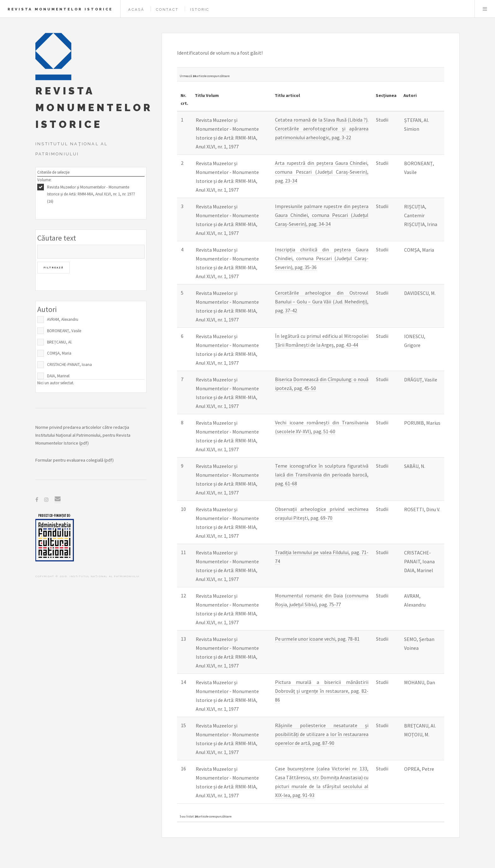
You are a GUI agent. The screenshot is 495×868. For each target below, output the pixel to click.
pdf (84, 443)
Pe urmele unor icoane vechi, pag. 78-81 (317, 639)
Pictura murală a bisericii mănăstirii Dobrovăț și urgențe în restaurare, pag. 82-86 (322, 691)
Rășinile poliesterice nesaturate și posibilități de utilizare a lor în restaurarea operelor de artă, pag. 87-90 (322, 734)
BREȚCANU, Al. (60, 342)
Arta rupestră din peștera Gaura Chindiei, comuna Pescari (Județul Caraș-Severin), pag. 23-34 (322, 172)
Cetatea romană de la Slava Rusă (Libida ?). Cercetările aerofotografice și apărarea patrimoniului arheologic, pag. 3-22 (322, 129)
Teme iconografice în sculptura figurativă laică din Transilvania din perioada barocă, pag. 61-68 (322, 475)
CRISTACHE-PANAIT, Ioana (69, 365)
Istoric (200, 9)
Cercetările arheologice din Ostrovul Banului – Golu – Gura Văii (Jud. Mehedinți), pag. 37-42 (322, 302)
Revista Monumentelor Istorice (60, 9)
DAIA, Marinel (58, 376)
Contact (167, 9)
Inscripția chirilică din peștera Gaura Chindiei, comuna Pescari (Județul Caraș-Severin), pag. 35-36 (322, 258)
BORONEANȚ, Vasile (64, 331)
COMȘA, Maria (59, 353)
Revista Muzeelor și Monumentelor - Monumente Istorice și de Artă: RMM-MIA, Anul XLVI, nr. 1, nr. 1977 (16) (91, 194)
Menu (485, 9)
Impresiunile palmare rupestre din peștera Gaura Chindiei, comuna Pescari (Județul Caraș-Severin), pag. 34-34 (322, 215)
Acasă (136, 9)
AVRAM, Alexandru (63, 319)
